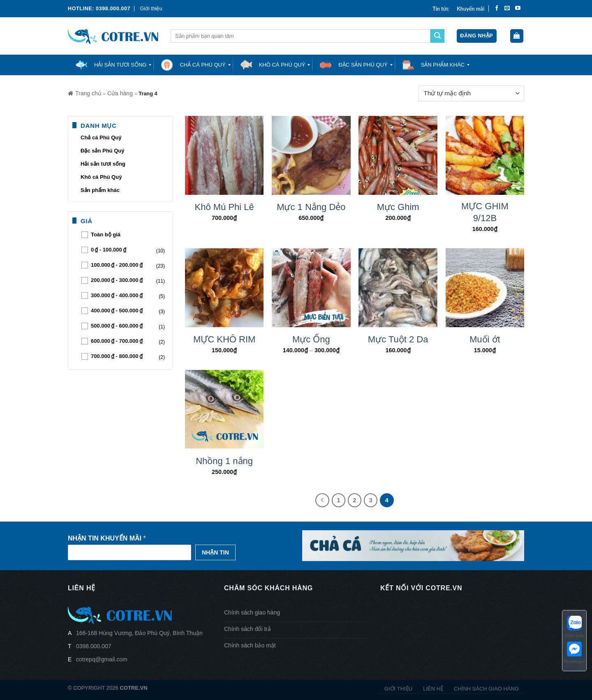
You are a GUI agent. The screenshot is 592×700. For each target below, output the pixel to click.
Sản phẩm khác (100, 190)
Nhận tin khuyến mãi (107, 538)
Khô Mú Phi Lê (224, 207)
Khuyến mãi (471, 9)
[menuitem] (111, 65)
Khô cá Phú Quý (101, 177)
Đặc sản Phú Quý (102, 151)
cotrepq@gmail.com (102, 659)
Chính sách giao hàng (252, 612)
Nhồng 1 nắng (224, 461)
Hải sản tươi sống (103, 164)
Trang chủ (85, 93)
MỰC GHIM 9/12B (485, 212)
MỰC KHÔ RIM (224, 339)
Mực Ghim (398, 207)
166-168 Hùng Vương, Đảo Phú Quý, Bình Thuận (139, 633)
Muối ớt (485, 339)
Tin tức (441, 9)
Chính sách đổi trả (247, 629)
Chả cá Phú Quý (101, 137)
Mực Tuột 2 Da (398, 339)
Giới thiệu (151, 9)
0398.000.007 (94, 646)
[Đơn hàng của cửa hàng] (471, 94)
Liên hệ (433, 689)
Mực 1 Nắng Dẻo (311, 207)
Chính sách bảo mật (250, 645)
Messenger (574, 652)
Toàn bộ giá (106, 234)
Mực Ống (311, 339)
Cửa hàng (120, 93)
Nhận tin (215, 552)
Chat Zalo (574, 626)
